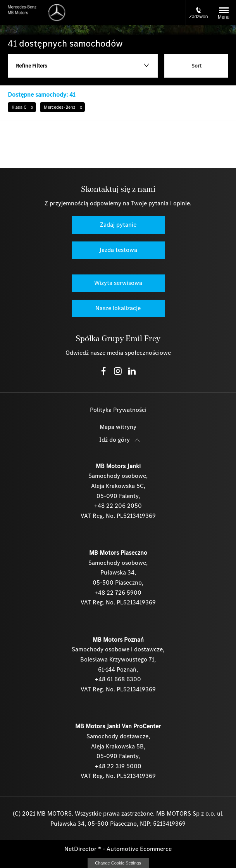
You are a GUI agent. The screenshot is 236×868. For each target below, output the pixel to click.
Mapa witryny (118, 427)
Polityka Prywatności (118, 410)
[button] (22, 107)
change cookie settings (118, 863)
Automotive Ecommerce (139, 849)
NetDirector (81, 849)
